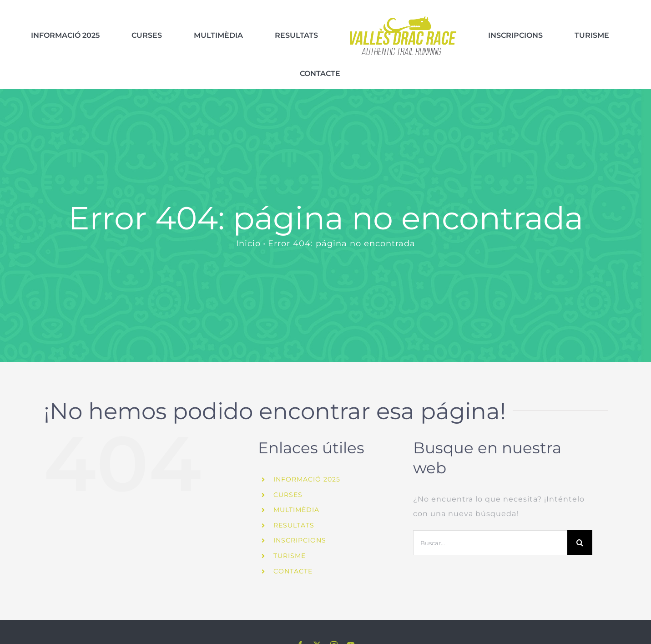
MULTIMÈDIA (296, 492)
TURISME (290, 538)
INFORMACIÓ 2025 (307, 461)
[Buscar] (580, 525)
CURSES (288, 476)
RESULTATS (294, 507)
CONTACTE (293, 553)
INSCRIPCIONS (300, 522)
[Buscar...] (490, 525)
